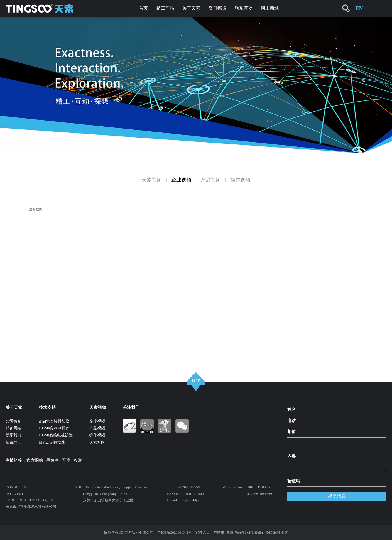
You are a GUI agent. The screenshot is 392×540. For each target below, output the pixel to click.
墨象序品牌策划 (239, 532)
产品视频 (211, 180)
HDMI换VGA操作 (54, 428)
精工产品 (165, 8)
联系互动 (244, 8)
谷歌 (78, 460)
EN (359, 8)
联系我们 (13, 435)
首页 (143, 8)
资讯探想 (217, 8)
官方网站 (35, 460)
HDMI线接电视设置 (56, 435)
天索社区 (97, 442)
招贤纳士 (13, 442)
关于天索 (191, 8)
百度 (66, 460)
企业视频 (181, 180)
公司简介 (13, 421)
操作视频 (240, 180)
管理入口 (203, 532)
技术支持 (47, 408)
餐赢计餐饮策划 (267, 532)
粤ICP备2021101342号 (175, 532)
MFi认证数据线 (52, 442)
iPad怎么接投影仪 (54, 421)
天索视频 (152, 180)
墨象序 (52, 460)
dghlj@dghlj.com (191, 500)
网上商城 (270, 8)
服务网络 (13, 428)
